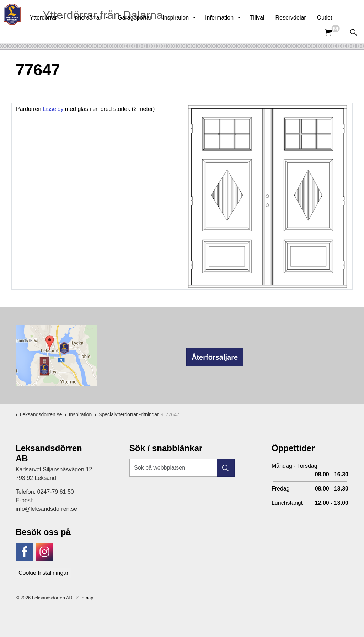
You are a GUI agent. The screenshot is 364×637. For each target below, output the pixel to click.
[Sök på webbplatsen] (182, 468)
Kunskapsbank (269, 11)
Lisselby (53, 109)
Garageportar (150, 32)
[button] (226, 468)
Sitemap (85, 598)
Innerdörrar (103, 32)
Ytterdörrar (59, 32)
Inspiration (191, 32)
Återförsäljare (215, 357)
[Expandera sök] (353, 32)
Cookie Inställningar (44, 573)
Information (235, 32)
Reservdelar (306, 32)
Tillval (273, 32)
